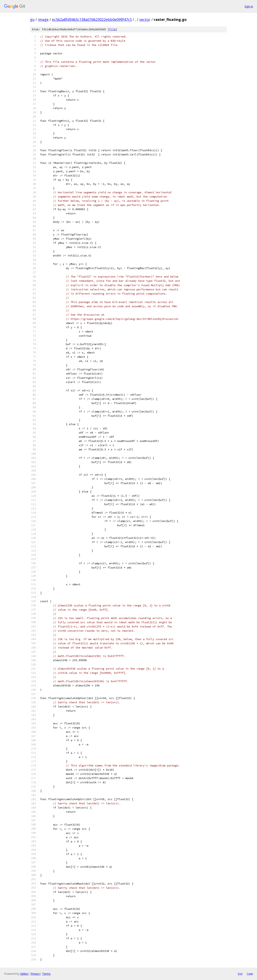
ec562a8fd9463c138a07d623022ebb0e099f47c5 (92, 19)
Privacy (35, 974)
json (250, 974)
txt (240, 974)
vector (145, 19)
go (32, 19)
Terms (46, 974)
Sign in (249, 6)
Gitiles (24, 974)
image (43, 19)
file (112, 29)
